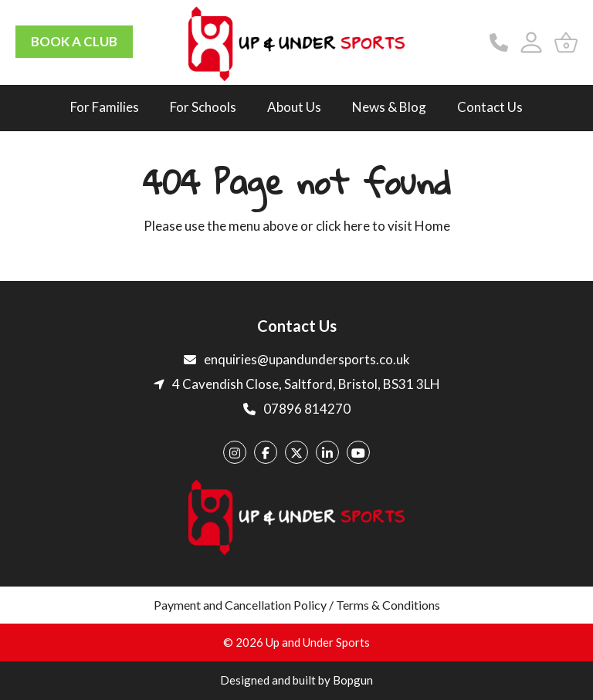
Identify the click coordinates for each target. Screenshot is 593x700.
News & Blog (389, 107)
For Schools (203, 107)
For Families (105, 107)
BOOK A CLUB (74, 41)
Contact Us (490, 107)
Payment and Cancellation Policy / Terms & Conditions (297, 605)
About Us (294, 107)
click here (343, 226)
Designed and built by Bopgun (296, 680)
